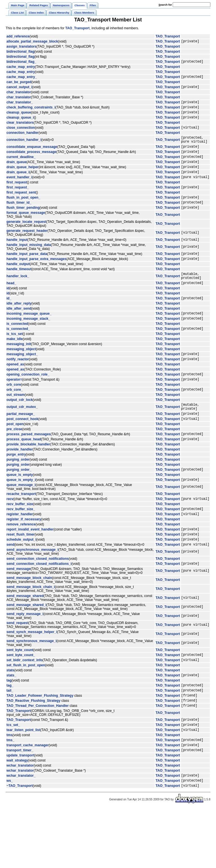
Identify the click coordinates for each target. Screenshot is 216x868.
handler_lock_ (18, 298)
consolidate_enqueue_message (32, 157)
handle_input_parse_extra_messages (36, 280)
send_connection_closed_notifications (38, 603)
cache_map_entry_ (22, 79)
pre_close (14, 464)
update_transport (20, 812)
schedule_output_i (21, 582)
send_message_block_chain (29, 623)
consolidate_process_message (31, 163)
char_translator (19, 96)
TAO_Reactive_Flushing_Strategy (33, 751)
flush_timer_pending (23, 226)
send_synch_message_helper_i (32, 677)
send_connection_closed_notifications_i (39, 608)
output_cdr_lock (20, 431)
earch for (165, 5)
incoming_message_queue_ (29, 339)
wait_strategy (17, 817)
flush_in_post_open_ (23, 214)
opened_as (15, 393)
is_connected (17, 350)
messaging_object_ (22, 382)
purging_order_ (19, 507)
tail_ (10, 739)
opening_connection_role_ (28, 404)
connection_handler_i (24, 148)
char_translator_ (20, 106)
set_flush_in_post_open (26, 712)
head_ (11, 307)
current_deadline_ (21, 168)
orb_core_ (15, 421)
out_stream (16, 426)
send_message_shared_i (26, 650)
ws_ (10, 839)
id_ (9, 323)
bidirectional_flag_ (21, 63)
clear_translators (20, 129)
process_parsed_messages (29, 469)
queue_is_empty (20, 512)
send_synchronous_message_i (31, 686)
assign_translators (22, 47)
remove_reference (21, 565)
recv (10, 538)
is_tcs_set (15, 361)
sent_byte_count (20, 695)
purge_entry (16, 491)
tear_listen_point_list (23, 784)
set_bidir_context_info (24, 706)
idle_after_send (19, 333)
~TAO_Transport (20, 845)
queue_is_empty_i (21, 518)
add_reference (18, 36)
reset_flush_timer (21, 576)
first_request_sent (21, 208)
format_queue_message (26, 231)
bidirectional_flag (20, 52)
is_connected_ (18, 356)
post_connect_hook (22, 453)
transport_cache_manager (28, 801)
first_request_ (18, 203)
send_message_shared (25, 641)
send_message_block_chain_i (31, 632)
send (10, 588)
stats (10, 717)
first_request (17, 197)
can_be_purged (19, 85)
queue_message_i (21, 523)
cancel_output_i (19, 90)
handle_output (18, 285)
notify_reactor (18, 388)
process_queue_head (24, 475)
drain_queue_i (18, 186)
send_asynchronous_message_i (32, 594)
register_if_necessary (24, 560)
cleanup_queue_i (20, 124)
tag (9, 728)
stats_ (11, 722)
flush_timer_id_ (19, 220)
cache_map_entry (21, 68)
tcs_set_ (13, 778)
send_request (17, 668)
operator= (14, 410)
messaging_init (19, 371)
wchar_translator (20, 822)
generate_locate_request (26, 240)
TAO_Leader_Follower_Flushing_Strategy (40, 745)
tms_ (10, 795)
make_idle (15, 366)
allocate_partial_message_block (32, 42)
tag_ (10, 733)
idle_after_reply (19, 328)
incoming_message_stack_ (28, 345)
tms (9, 789)
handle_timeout (19, 290)
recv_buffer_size (20, 543)
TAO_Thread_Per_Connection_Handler (38, 757)
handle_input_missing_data (29, 264)
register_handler (20, 554)
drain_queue (16, 174)
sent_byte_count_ (21, 700)
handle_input (17, 259)
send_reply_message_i (25, 659)
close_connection (21, 135)
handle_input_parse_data (27, 274)
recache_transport (21, 532)
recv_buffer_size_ (21, 549)
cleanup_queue (19, 118)
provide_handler (20, 486)
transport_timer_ (20, 807)
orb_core (14, 415)
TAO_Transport (77, 28)
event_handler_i (19, 192)
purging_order (18, 496)
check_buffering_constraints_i (31, 112)
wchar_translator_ (21, 833)
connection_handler (22, 140)
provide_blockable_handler (28, 481)
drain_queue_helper (22, 180)
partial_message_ (21, 447)
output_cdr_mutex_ (22, 439)
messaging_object (21, 376)
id (8, 312)
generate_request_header (27, 249)
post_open (15, 459)
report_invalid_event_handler (30, 570)
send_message (19, 614)
